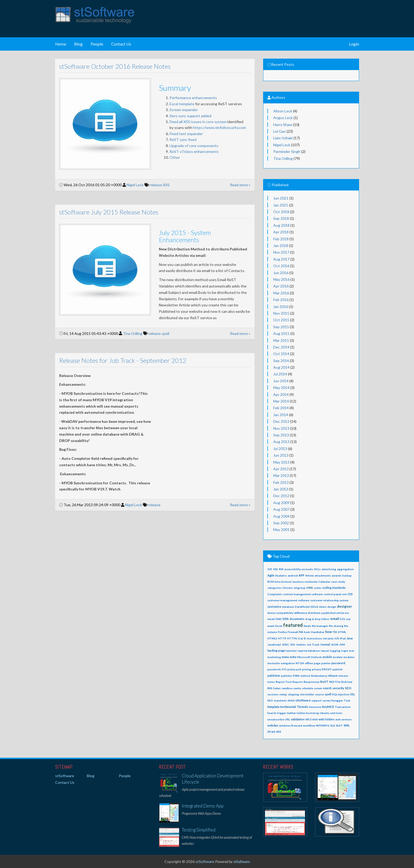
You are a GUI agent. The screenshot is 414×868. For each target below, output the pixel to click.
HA (301, 632)
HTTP (282, 638)
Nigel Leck (131, 185)
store (291, 700)
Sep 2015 (281, 327)
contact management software (303, 594)
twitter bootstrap (308, 713)
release (152, 185)
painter (326, 663)
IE (305, 638)
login (345, 651)
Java (350, 638)
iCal (300, 638)
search (327, 688)
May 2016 (281, 279)
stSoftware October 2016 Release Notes (110, 66)
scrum (318, 688)
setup (283, 694)
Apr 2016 (281, 286)
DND (279, 619)
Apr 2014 (281, 394)
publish (337, 669)
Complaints (275, 594)
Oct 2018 (281, 212)
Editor (325, 619)
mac (352, 651)
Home (61, 44)
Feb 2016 (281, 300)
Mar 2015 (281, 340)
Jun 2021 (281, 198)
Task (347, 700)
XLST (339, 725)
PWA (296, 676)
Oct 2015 (281, 320)
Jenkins (301, 644)
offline (309, 663)
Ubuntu (325, 713)
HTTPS (292, 638)
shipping (294, 694)
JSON (335, 644)
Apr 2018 (281, 232)
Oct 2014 (281, 354)
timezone (315, 707)
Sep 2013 (281, 435)
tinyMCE (328, 707)
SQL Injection (341, 694)
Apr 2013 (281, 469)
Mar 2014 (281, 401)
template (273, 707)
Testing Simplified (199, 830)
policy (291, 669)
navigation (288, 663)
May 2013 (281, 462)
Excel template (177, 104)
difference (301, 613)
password (338, 663)
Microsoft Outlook (310, 657)
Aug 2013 (281, 442)
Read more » (236, 185)
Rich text (347, 682)
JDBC (285, 644)
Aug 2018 (281, 225)
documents (297, 619)
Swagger (337, 700)
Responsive (311, 682)
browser (287, 582)
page (317, 663)
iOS (337, 638)
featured (293, 625)
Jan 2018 (281, 246)
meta (293, 657)
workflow (309, 725)
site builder (307, 694)
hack (307, 632)
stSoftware (303, 700)
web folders (327, 719)
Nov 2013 (281, 428)
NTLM (300, 663)
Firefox (282, 632)
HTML (342, 632)
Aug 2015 (281, 333)
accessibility (292, 569)
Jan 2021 (281, 205)
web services (343, 719)
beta (278, 582)
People (97, 44)
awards (337, 575)
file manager (320, 626)
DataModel (302, 607)
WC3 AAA (312, 719)
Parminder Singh (287, 151)
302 (275, 569)
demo (323, 607)
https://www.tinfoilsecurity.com (215, 127)
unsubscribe (276, 719)
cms (310, 587)
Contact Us (121, 44)
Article (310, 575)
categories (274, 588)
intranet (328, 638)
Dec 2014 (281, 347)
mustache (274, 663)
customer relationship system (329, 600)
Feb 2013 (281, 482)
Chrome (288, 588)
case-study (338, 582)
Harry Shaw (283, 125)
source (319, 694)
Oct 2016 (281, 266)
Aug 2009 (281, 503)
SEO (348, 688)
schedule (308, 688)
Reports (298, 682)
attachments (323, 575)
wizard (298, 725)
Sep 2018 (281, 218)
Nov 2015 (281, 313)
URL (287, 719)
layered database (309, 651)
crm (344, 594)
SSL (353, 694)
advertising (329, 569)
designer (345, 606)
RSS (270, 688)
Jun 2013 (281, 455)
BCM (271, 582)
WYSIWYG (323, 725)
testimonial (288, 707)
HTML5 (272, 638)
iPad (343, 638)
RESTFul (335, 682)
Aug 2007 (281, 509)
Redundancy (319, 676)
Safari (277, 688)
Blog (78, 44)
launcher (291, 651)
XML (347, 725)
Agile (271, 575)
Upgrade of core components (190, 146)
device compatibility (280, 613)
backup (347, 575)
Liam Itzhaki (283, 138)
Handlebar (318, 632)
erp (348, 619)
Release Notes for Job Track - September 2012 (118, 360)
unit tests (336, 713)
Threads (302, 707)
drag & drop (313, 619)
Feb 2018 (281, 239)
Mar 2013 (281, 475)
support (316, 700)
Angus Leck (283, 118)
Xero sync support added (186, 116)
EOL (343, 619)
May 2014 (281, 388)
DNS (286, 619)
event (271, 626)
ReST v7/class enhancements (190, 151)
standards (280, 700)
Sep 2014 (281, 361)
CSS (350, 594)
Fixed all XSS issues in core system (194, 122)
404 (281, 569)
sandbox (287, 688)
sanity (297, 688)
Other (170, 157)
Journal (325, 644)
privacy (316, 669)
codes (318, 588)
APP (302, 575)
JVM (342, 644)
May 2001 (281, 530)
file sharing (336, 626)
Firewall (293, 632)
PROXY (327, 669)
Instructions (315, 638)
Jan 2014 (281, 415)
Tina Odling (128, 333)
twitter (292, 713)
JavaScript (274, 644)
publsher (287, 676)
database (288, 607)
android (293, 575)
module (338, 657)
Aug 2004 (281, 516)
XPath (271, 732)
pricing (307, 669)
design (332, 607)
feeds (307, 626)
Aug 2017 (281, 259)
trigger (282, 713)
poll (299, 669)
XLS (333, 725)
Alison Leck (283, 111)
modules (349, 657)
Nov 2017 (281, 252)
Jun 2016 (281, 273)
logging (335, 651)
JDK (292, 644)
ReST (324, 682)
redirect (305, 676)
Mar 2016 (281, 293)
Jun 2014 (281, 381)
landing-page (276, 651)
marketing (274, 657)
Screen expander (179, 110)
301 (270, 569)
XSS (162, 185)
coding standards (334, 588)
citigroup (300, 588)
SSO (270, 700)
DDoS (314, 607)
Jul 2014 (280, 374)
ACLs (317, 569)
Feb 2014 (281, 408)
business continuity (305, 582)
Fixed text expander (182, 134)
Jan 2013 (281, 489)
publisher (274, 676)
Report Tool (284, 682)
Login (354, 44)
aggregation (345, 569)
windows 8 (286, 725)
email (335, 619)
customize (274, 607)
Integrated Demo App (203, 806)
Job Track (313, 644)
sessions (273, 694)
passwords (274, 669)
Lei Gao (280, 131)
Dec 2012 (281, 496)
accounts (307, 569)
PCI (284, 669)
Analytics (281, 575)
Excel (279, 626)
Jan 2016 (281, 307)
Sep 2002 (281, 523)
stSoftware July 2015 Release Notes (104, 212)
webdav (273, 725)
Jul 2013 (280, 449)
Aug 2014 (281, 367)
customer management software (288, 600)
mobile (327, 657)
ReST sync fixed (178, 139)
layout (325, 651)
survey (326, 700)
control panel (332, 594)
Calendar (324, 582)
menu (285, 657)
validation (298, 719)
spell (161, 333)
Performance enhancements (189, 98)
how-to (331, 632)
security (338, 688)
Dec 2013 (281, 421)
